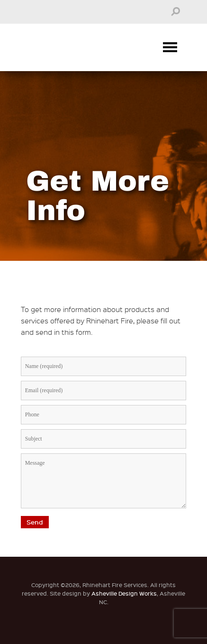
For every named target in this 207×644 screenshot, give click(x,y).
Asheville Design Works (124, 593)
